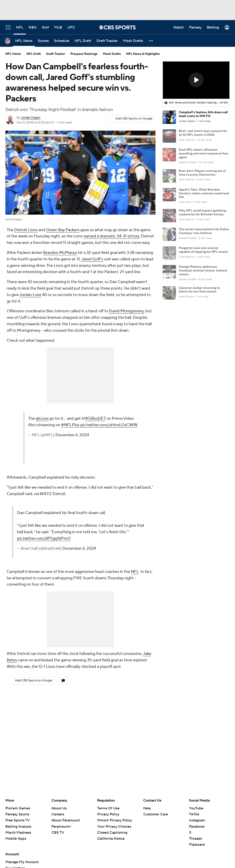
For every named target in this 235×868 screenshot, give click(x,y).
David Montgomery (126, 311)
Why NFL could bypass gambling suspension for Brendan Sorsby (202, 213)
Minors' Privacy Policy (115, 820)
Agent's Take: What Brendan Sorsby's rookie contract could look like (204, 193)
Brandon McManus (60, 253)
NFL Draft (34, 54)
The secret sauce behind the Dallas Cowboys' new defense (204, 231)
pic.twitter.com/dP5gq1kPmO (44, 538)
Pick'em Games (18, 808)
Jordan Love (30, 295)
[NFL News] (24, 41)
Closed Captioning (112, 833)
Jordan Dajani (31, 118)
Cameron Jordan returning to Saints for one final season (199, 290)
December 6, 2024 (72, 435)
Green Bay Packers (63, 230)
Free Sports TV (18, 820)
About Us (59, 808)
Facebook (197, 827)
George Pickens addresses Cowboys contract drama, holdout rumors (203, 271)
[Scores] (43, 41)
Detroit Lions (26, 230)
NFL (135, 572)
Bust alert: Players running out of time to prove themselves (202, 173)
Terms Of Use (108, 808)
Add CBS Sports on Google (134, 119)
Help (147, 808)
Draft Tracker (56, 54)
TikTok (194, 814)
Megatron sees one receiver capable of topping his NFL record (203, 250)
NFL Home (13, 54)
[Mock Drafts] (133, 41)
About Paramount (66, 820)
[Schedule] (62, 41)
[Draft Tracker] (107, 41)
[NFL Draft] (83, 41)
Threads (195, 839)
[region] (196, 80)
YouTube (196, 808)
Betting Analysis (18, 827)
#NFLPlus (70, 425)
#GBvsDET (95, 419)
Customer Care (156, 814)
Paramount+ (61, 827)
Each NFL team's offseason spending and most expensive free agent (204, 154)
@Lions (42, 419)
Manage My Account (22, 862)
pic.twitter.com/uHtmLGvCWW (109, 425)
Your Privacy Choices (114, 827)
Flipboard (197, 845)
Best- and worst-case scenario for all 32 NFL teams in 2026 (203, 133)
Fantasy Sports (17, 814)
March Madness (18, 833)
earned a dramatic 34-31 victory (111, 236)
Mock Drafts (112, 54)
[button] (151, 41)
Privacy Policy (108, 814)
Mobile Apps (16, 839)
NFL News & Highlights (143, 54)
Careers (58, 814)
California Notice (111, 839)
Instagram (197, 820)
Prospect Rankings (84, 54)
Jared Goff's (92, 259)
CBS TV (58, 833)
